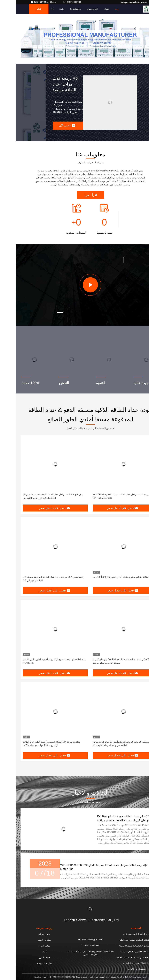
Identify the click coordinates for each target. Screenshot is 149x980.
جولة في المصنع (29, 940)
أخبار (29, 952)
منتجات (91, 9)
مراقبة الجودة (29, 946)
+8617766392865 (56, 2)
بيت (101, 9)
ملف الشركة (28, 934)
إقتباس (23, 9)
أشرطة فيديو (76, 9)
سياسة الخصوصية (29, 963)
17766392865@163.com (28, 2)
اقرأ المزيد (75, 195)
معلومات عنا (60, 9)
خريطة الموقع (28, 957)
